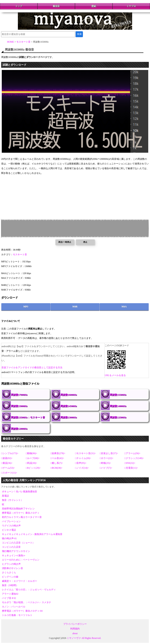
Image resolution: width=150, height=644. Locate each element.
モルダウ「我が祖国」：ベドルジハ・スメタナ (27, 602)
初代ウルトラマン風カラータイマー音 (22, 517)
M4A (124, 307)
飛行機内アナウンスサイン (16, 551)
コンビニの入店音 (11, 547)
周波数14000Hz (118, 406)
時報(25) (105, 463)
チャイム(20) (83, 458)
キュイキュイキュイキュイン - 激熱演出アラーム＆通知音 (32, 534)
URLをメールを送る (115, 375)
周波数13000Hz (69, 417)
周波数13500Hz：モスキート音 (28, 417)
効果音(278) (58, 453)
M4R (75, 307)
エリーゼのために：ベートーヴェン (21, 560)
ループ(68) (33, 458)
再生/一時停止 (65, 242)
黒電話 (5, 496)
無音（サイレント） (12, 500)
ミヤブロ (131, 6)
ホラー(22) (107, 458)
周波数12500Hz (118, 417)
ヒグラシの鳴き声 (11, 564)
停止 (85, 242)
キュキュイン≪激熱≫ (14, 555)
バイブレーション (11, 521)
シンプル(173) (10, 453)
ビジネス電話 (9, 530)
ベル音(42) (57, 458)
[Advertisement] (75, 198)
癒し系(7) (57, 463)
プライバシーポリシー (75, 624)
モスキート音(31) (85, 453)
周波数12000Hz (19, 429)
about (75, 633)
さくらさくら (9, 573)
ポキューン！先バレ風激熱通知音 (19, 492)
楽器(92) (7, 458)
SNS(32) (130, 463)
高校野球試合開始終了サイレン (18, 509)
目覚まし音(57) (109, 453)
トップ (19, 6)
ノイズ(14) (82, 468)
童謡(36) (7, 463)
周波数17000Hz (19, 395)
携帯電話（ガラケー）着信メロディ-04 (22, 611)
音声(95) (81, 463)
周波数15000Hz (19, 406)
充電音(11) (131, 468)
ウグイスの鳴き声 (11, 526)
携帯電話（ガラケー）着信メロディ (21, 513)
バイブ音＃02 (9, 598)
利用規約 (75, 629)
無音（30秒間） (10, 585)
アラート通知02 (10, 594)
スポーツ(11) (9, 473)
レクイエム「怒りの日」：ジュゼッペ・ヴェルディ (29, 590)
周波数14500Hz (69, 406)
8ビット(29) (33, 468)
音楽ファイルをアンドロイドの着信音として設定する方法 (32, 367)
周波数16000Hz (69, 395)
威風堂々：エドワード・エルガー (19, 581)
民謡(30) (32, 463)
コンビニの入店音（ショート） (18, 543)
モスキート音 (20, 254)
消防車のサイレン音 (12, 568)
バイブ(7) (106, 468)
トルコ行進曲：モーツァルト (17, 615)
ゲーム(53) (8, 468)
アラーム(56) (132, 453)
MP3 (26, 307)
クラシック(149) (134, 458)
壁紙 (94, 6)
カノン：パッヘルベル (14, 607)
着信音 (56, 6)
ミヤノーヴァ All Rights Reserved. (84, 638)
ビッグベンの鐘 (10, 577)
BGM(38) (56, 468)
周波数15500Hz (118, 395)
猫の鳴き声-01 (9, 538)
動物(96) (32, 453)
